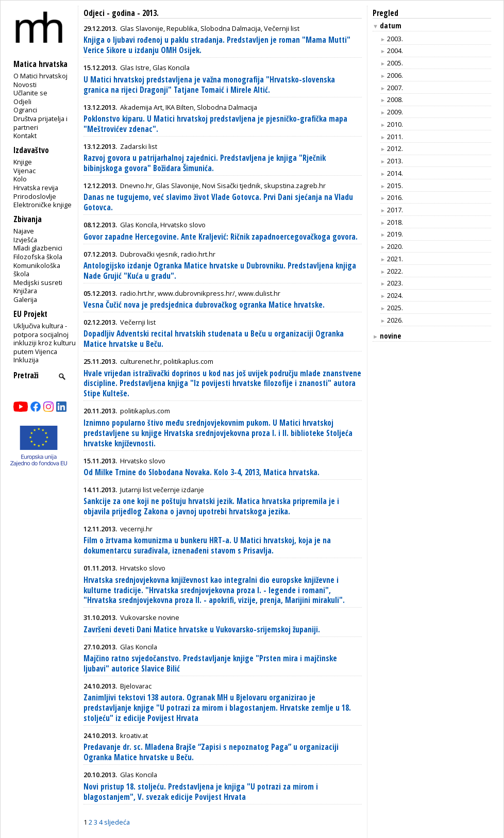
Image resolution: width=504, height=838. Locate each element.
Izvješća (25, 240)
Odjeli (22, 102)
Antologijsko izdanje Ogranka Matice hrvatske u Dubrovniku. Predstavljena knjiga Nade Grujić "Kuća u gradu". (220, 271)
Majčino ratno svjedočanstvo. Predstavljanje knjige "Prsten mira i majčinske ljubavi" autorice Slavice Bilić (210, 664)
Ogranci (25, 110)
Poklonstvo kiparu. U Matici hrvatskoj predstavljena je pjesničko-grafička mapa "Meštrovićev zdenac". (215, 124)
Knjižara (25, 291)
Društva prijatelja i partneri (40, 123)
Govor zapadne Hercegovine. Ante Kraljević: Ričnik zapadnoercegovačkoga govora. (221, 237)
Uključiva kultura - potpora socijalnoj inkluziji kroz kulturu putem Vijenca (45, 339)
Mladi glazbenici (38, 248)
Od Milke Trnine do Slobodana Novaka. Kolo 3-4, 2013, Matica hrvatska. (201, 472)
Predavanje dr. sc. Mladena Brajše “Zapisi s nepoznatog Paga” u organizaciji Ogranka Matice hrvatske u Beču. (211, 752)
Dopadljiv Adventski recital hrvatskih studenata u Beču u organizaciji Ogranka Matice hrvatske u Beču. (214, 339)
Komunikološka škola (37, 270)
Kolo (20, 179)
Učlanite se (30, 93)
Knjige (23, 162)
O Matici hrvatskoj (40, 76)
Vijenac (24, 171)
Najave (24, 231)
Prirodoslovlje (35, 196)
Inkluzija (26, 360)
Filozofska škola (38, 257)
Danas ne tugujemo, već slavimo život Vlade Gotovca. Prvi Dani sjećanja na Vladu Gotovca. (218, 202)
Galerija (25, 299)
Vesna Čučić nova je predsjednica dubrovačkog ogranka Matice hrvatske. (204, 305)
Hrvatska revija (36, 188)
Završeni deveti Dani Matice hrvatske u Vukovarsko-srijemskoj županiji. (202, 630)
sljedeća (117, 822)
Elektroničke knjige (43, 205)
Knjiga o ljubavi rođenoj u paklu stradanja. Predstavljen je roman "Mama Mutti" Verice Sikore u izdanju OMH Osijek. (217, 45)
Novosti (25, 85)
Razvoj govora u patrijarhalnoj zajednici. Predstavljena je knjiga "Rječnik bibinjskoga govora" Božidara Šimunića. (205, 163)
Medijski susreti (38, 282)
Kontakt (25, 136)
